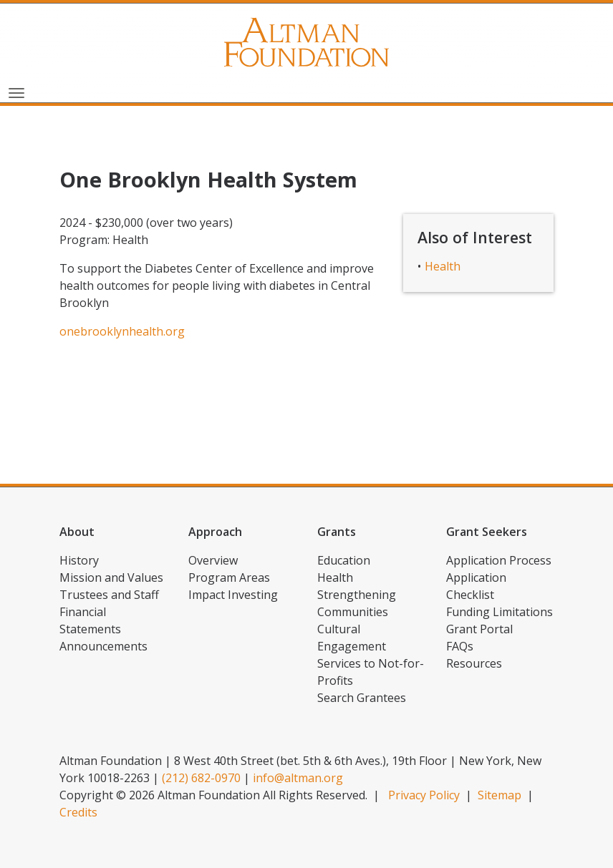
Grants (337, 532)
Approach (215, 532)
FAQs (460, 646)
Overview (213, 560)
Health (443, 266)
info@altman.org (298, 778)
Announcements (103, 646)
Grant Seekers (487, 532)
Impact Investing (233, 595)
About (77, 532)
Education (344, 560)
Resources (474, 663)
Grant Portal (479, 629)
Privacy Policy (424, 795)
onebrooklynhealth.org (122, 331)
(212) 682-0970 (201, 778)
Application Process (499, 560)
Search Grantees (362, 698)
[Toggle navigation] (16, 92)
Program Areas (229, 577)
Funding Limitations (499, 612)
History (79, 560)
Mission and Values (111, 577)
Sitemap (499, 795)
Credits (78, 812)
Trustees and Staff (109, 595)
